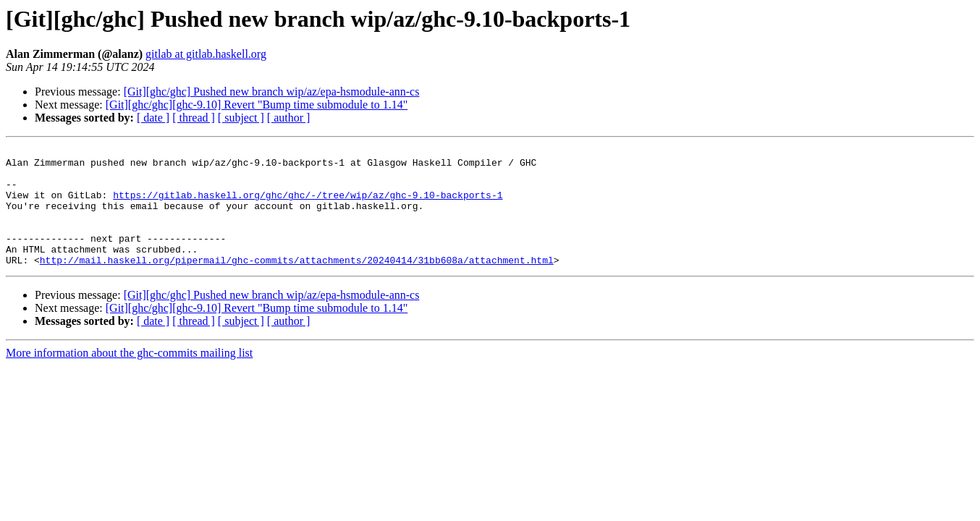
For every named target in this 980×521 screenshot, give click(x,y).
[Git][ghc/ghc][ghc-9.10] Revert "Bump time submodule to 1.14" (257, 105)
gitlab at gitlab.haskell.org (206, 54)
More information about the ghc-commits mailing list (129, 377)
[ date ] (153, 118)
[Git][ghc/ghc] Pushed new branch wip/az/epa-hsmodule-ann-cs (272, 92)
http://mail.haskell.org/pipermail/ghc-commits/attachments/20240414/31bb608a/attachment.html (297, 284)
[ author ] (289, 118)
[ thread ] (194, 118)
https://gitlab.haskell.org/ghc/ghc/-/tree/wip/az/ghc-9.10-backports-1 (308, 206)
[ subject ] (241, 118)
